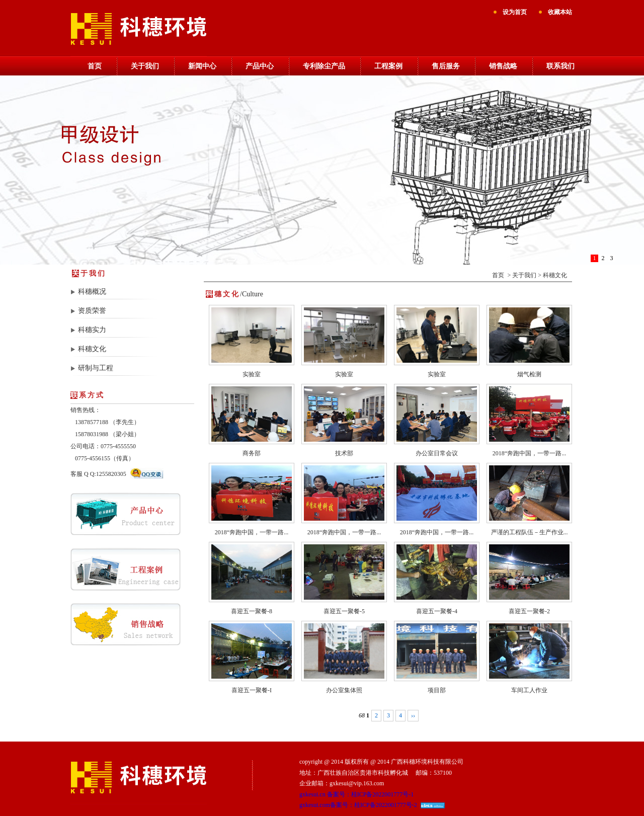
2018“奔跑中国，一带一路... (529, 453)
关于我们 (145, 66)
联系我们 (560, 66)
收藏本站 (560, 12)
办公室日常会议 (437, 453)
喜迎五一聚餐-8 (252, 611)
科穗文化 (92, 349)
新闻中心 (202, 66)
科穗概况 (92, 292)
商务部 (252, 453)
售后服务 (446, 66)
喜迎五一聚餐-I (252, 690)
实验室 (252, 374)
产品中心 (260, 66)
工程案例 (388, 66)
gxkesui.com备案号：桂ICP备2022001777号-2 (358, 805)
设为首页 (515, 12)
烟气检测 (529, 374)
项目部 (437, 690)
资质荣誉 (92, 311)
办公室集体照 (344, 690)
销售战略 (503, 66)
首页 (95, 66)
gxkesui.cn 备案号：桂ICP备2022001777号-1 (356, 794)
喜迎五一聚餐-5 (344, 611)
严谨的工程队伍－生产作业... (530, 532)
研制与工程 (96, 368)
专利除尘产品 (324, 66)
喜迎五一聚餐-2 (529, 611)
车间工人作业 (529, 690)
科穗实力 (92, 330)
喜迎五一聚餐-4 (437, 611)
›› (413, 715)
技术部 (344, 453)
